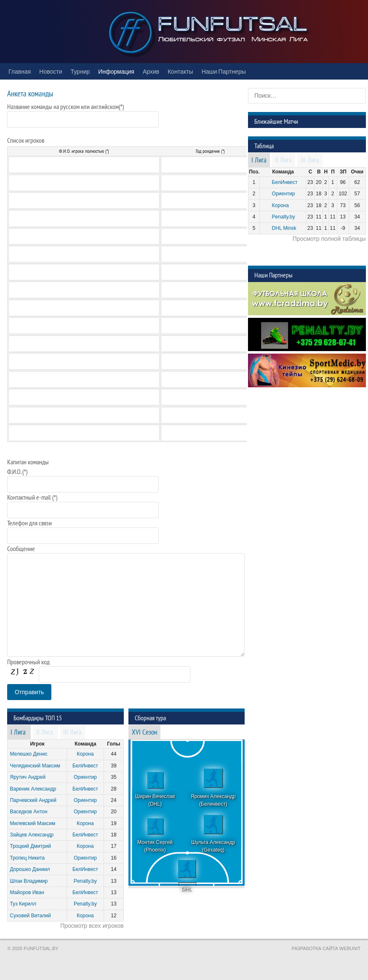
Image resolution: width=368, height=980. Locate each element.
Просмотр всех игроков (92, 926)
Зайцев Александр (32, 835)
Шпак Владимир (29, 881)
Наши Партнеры (224, 71)
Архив (151, 71)
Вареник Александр (33, 789)
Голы (113, 744)
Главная (20, 71)
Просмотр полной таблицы (329, 239)
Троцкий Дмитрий (30, 846)
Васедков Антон (28, 812)
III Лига (72, 732)
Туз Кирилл (23, 904)
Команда (85, 744)
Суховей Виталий (30, 916)
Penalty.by (85, 881)
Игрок (37, 744)
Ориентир (85, 777)
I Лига (18, 732)
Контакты (180, 71)
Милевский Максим (32, 823)
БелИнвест (85, 766)
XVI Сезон (144, 732)
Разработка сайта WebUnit (326, 948)
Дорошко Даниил (30, 869)
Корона (85, 754)
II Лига (45, 732)
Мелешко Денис (28, 754)
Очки (357, 172)
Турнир (80, 71)
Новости (51, 71)
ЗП (343, 172)
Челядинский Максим (35, 766)
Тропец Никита (27, 858)
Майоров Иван (27, 892)
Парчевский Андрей (33, 800)
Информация (116, 71)
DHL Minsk (284, 228)
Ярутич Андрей (28, 777)
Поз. (254, 172)
